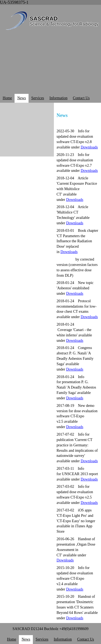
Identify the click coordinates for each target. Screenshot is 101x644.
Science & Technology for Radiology (64, 24)
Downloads (89, 503)
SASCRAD (44, 18)
